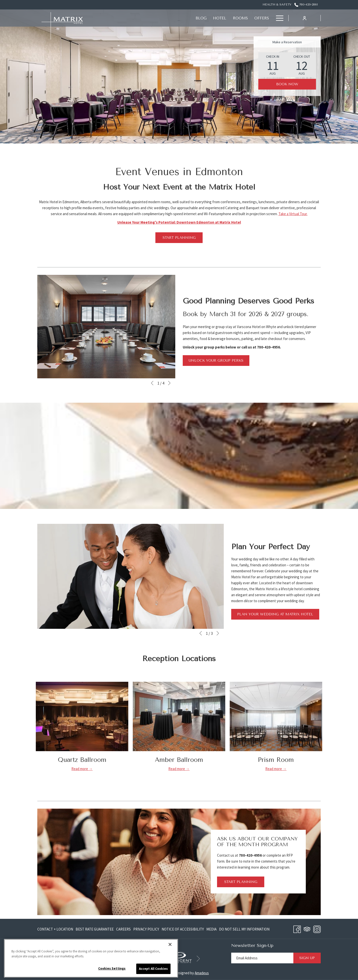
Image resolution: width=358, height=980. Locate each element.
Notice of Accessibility (183, 929)
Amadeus (202, 973)
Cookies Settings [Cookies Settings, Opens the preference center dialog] (112, 968)
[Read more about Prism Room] (276, 716)
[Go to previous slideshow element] (152, 383)
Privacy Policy (146, 929)
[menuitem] (56, 929)
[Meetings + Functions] (244, 18)
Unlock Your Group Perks (216, 361)
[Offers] (172, 18)
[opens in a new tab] (179, 957)
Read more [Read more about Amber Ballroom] (177, 769)
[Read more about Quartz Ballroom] (82, 716)
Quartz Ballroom (82, 760)
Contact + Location (55, 929)
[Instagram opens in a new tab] (317, 928)
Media (211, 929)
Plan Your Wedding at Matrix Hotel (278, 616)
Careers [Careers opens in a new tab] (123, 930)
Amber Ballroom (179, 760)
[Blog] (112, 18)
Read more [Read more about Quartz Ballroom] (80, 769)
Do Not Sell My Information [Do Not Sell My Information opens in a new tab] (244, 930)
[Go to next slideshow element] (169, 383)
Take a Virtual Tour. (293, 214)
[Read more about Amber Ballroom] (179, 716)
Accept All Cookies (153, 969)
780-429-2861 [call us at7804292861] (306, 4)
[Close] (170, 944)
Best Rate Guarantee (95, 929)
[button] (273, 65)
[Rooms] (151, 18)
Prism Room (276, 760)
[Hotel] (131, 18)
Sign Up (307, 958)
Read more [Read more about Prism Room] (274, 769)
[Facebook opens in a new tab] (297, 928)
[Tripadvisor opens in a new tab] (307, 928)
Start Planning (179, 238)
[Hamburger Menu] (278, 18)
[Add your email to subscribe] (262, 958)
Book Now (287, 84)
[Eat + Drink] (199, 18)
